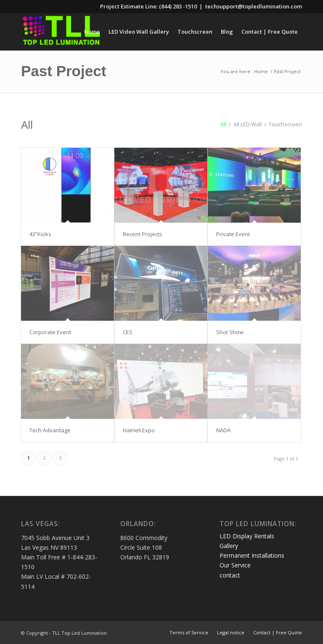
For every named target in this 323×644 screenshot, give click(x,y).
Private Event (233, 234)
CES (128, 332)
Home (261, 71)
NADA (223, 430)
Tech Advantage (50, 430)
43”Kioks (40, 234)
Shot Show (230, 332)
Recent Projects (143, 234)
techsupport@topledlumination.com (254, 6)
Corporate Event (50, 332)
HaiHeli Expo (139, 430)
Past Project (64, 71)
